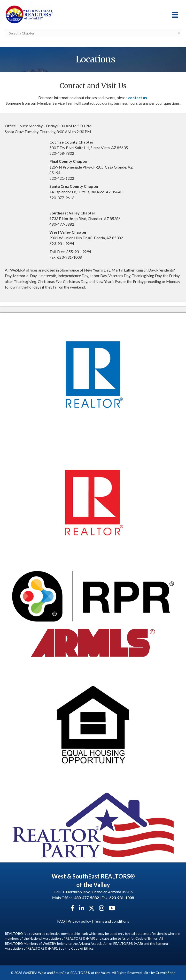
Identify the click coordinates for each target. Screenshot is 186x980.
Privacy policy (79, 921)
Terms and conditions (111, 921)
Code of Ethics (82, 948)
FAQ (61, 921)
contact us (138, 98)
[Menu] (175, 15)
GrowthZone (165, 973)
